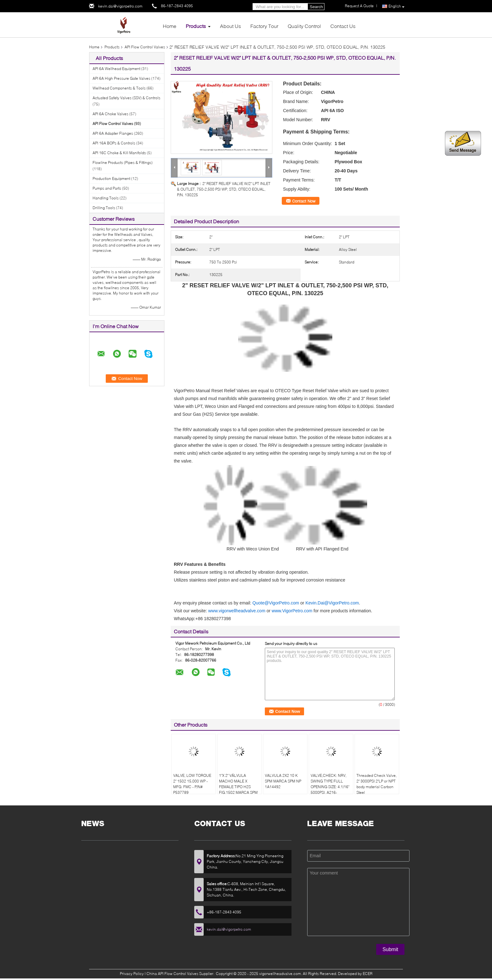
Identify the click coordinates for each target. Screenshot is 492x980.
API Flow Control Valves (145, 47)
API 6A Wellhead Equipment (116, 69)
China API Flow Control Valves (172, 974)
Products (196, 26)
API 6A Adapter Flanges (113, 133)
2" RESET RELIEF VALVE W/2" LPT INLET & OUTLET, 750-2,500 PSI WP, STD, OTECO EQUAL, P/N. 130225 (224, 189)
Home (170, 26)
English (396, 6)
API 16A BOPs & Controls (114, 143)
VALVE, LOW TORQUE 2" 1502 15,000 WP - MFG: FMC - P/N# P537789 (192, 784)
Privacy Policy (132, 974)
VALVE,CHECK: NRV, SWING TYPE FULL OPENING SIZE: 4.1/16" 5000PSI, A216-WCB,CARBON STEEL (330, 787)
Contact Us (343, 26)
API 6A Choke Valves (110, 114)
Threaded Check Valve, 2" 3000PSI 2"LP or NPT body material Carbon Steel (377, 784)
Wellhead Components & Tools (119, 88)
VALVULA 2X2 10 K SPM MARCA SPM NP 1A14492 (283, 781)
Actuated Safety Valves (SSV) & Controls (126, 98)
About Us (230, 26)
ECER (368, 974)
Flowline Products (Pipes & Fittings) (123, 162)
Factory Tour (264, 26)
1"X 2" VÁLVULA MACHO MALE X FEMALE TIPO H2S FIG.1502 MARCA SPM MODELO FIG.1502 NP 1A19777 (238, 790)
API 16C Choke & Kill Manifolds (119, 153)
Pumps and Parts (107, 188)
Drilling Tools (104, 208)
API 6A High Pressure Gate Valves (121, 78)
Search (316, 7)
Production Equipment (111, 179)
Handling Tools (106, 198)
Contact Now (304, 201)
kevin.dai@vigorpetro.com (120, 6)
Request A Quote (359, 6)
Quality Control (304, 26)
